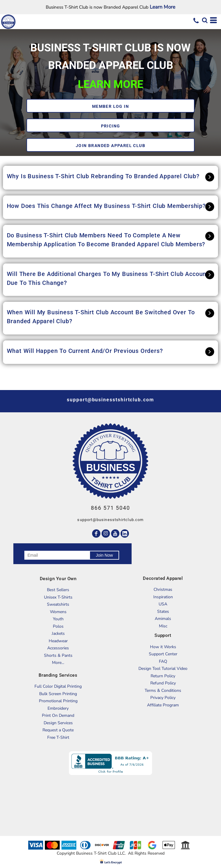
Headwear (58, 641)
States (163, 611)
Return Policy (163, 676)
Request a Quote (58, 730)
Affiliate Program (163, 705)
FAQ (163, 661)
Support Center (163, 654)
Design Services (58, 723)
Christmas (163, 590)
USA (163, 604)
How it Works (163, 647)
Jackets (58, 633)
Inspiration (163, 597)
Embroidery (58, 708)
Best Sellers (58, 590)
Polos (58, 626)
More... (58, 663)
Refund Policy (163, 683)
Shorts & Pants (58, 655)
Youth (58, 619)
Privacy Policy (163, 698)
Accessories (58, 648)
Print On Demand (58, 715)
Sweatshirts (58, 604)
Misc (163, 626)
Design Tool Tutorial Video (163, 669)
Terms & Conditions (163, 691)
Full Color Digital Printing (58, 686)
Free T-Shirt (58, 737)
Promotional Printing (58, 701)
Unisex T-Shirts (58, 597)
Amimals (163, 619)
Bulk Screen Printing (58, 694)
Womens (58, 612)
